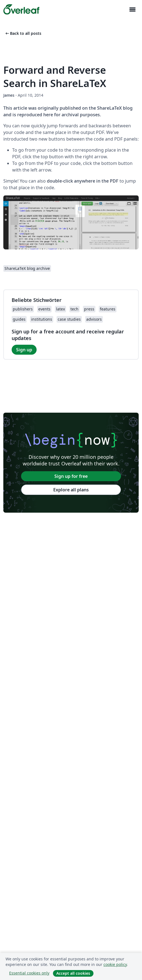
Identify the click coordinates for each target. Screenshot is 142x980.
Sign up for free (71, 476)
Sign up (24, 350)
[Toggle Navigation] (132, 10)
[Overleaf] (21, 9)
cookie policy (115, 964)
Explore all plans (71, 490)
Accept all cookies (73, 973)
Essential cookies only (29, 973)
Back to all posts (23, 33)
